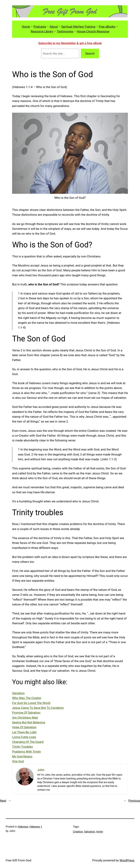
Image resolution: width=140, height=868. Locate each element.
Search (90, 53)
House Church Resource (93, 31)
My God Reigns (22, 756)
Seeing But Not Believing (29, 722)
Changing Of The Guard (28, 742)
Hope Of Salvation (24, 727)
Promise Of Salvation (26, 713)
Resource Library (42, 31)
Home (26, 27)
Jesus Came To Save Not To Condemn (38, 708)
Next (3, 801)
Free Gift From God (18, 860)
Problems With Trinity (27, 752)
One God (18, 761)
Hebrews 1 (36, 827)
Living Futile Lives (24, 737)
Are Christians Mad (25, 718)
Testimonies (65, 31)
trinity (100, 832)
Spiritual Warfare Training (78, 27)
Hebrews (23, 827)
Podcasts (40, 27)
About (54, 27)
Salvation (18, 693)
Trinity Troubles (22, 747)
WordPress (127, 860)
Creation (78, 832)
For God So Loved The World (31, 703)
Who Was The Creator (27, 698)
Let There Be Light (24, 732)
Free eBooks (107, 27)
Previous (134, 801)
